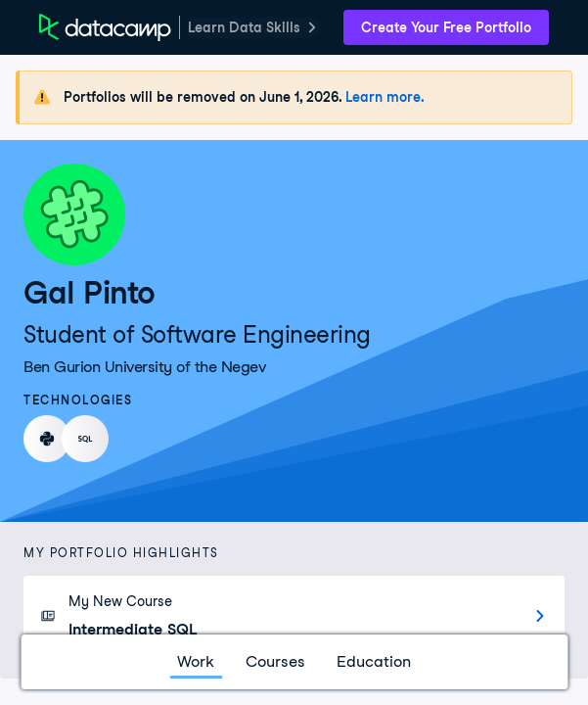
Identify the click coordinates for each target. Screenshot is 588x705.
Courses (275, 661)
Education (374, 661)
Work (196, 661)
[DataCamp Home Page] (105, 27)
